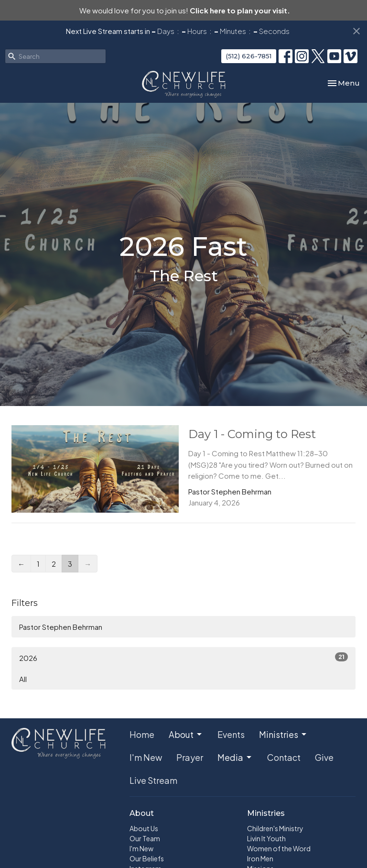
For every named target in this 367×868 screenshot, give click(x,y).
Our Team (145, 838)
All (23, 679)
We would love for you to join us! (185, 10)
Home (142, 734)
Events (231, 734)
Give (324, 757)
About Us (144, 828)
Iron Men (260, 858)
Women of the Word (279, 848)
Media (235, 757)
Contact (284, 757)
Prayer (190, 757)
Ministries (283, 734)
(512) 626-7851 (249, 56)
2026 (183, 657)
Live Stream (153, 780)
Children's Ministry (275, 828)
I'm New (146, 757)
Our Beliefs (147, 858)
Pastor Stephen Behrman (61, 627)
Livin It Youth (266, 838)
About (186, 734)
